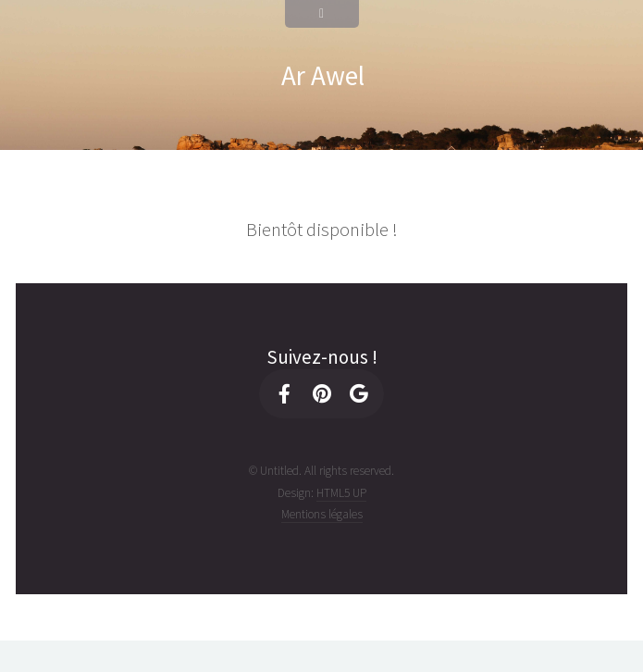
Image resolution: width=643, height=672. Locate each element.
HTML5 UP (341, 493)
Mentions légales (322, 514)
